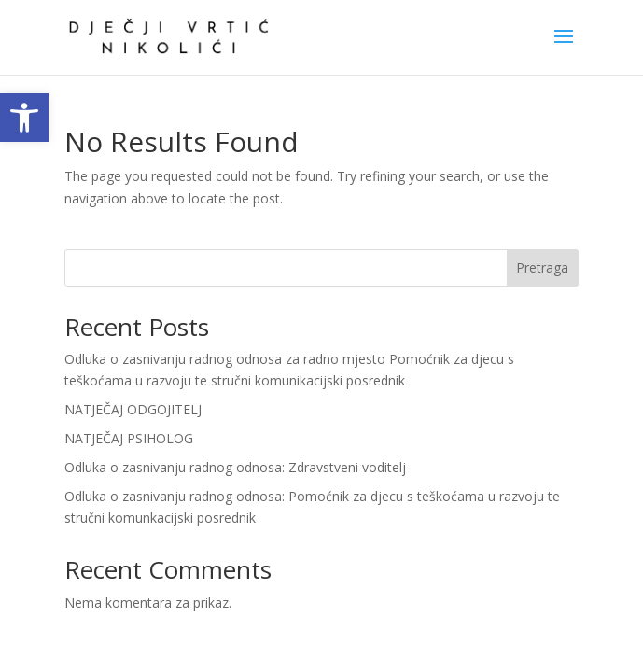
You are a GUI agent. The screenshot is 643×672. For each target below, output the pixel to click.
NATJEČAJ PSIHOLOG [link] (129, 438)
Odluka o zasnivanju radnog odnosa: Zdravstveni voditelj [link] (235, 467)
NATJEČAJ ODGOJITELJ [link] (133, 409)
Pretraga (542, 267)
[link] (24, 118)
